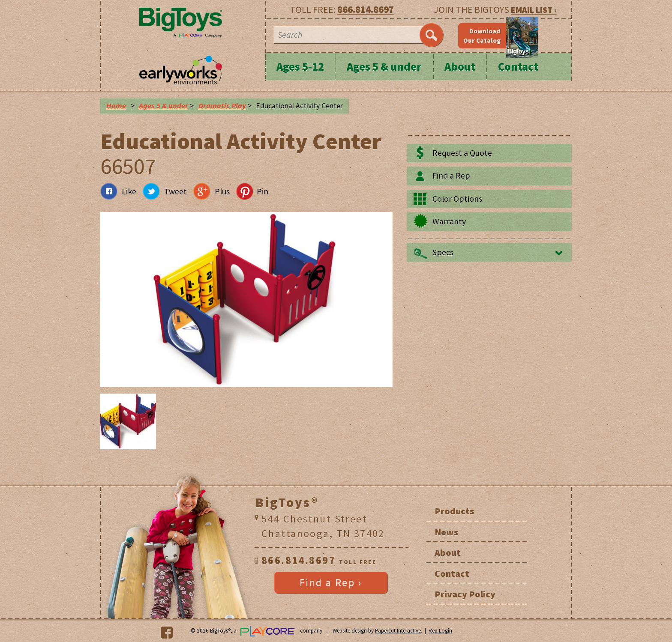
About (460, 67)
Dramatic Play (222, 106)
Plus (222, 191)
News (446, 532)
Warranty (449, 221)
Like (129, 191)
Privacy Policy (465, 594)
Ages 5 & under (384, 67)
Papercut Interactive (398, 631)
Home (116, 106)
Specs (443, 252)
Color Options (457, 199)
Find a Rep (451, 176)
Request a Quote (462, 153)
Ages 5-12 (300, 67)
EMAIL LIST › (534, 10)
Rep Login (440, 631)
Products (454, 511)
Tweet (175, 191)
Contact (518, 67)
